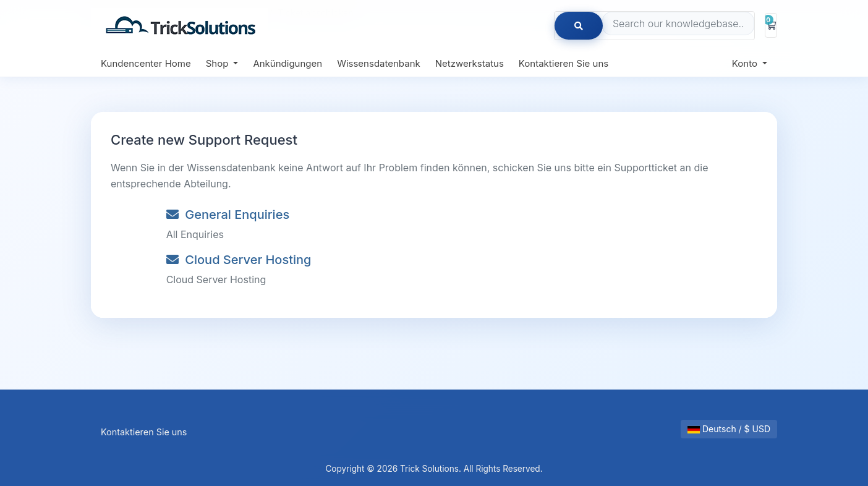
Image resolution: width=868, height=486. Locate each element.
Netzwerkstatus (470, 63)
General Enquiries (228, 215)
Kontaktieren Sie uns (564, 63)
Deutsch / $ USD (729, 429)
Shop (219, 63)
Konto (746, 63)
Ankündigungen (287, 63)
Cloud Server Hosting (239, 260)
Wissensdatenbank (379, 63)
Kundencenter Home (146, 63)
